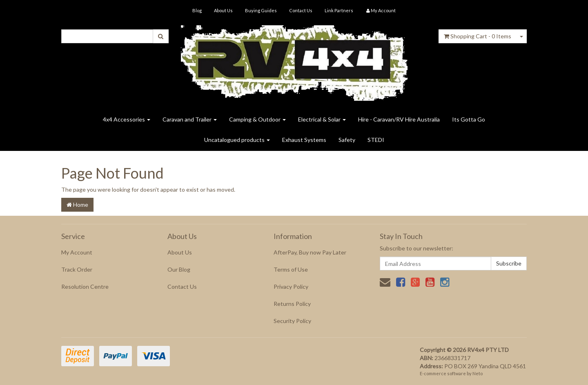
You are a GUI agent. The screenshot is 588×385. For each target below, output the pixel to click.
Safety (347, 140)
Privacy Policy (291, 287)
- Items (478, 36)
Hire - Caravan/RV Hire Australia (399, 119)
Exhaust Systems (304, 140)
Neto (478, 373)
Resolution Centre (85, 287)
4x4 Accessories (127, 119)
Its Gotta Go (469, 119)
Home (77, 205)
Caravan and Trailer (190, 119)
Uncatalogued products (237, 140)
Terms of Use (291, 269)
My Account (77, 252)
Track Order (77, 269)
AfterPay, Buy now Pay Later (310, 252)
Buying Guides (261, 10)
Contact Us (301, 10)
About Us (223, 10)
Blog (197, 10)
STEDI (376, 140)
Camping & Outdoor (257, 119)
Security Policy (292, 321)
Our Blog (179, 269)
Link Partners (339, 10)
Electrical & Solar (322, 119)
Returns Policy (292, 304)
